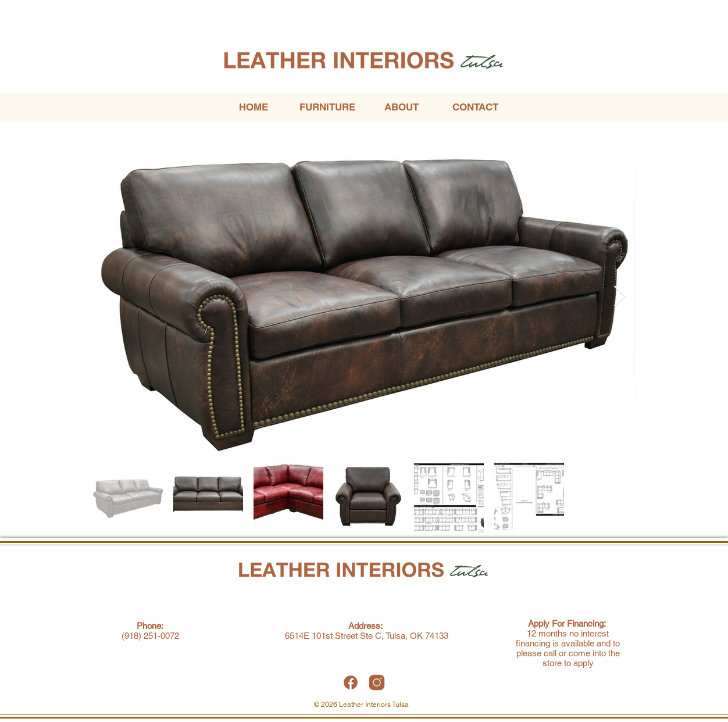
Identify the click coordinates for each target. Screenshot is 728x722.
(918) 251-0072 (150, 636)
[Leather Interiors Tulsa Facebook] (351, 682)
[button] (327, 107)
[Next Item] (620, 297)
